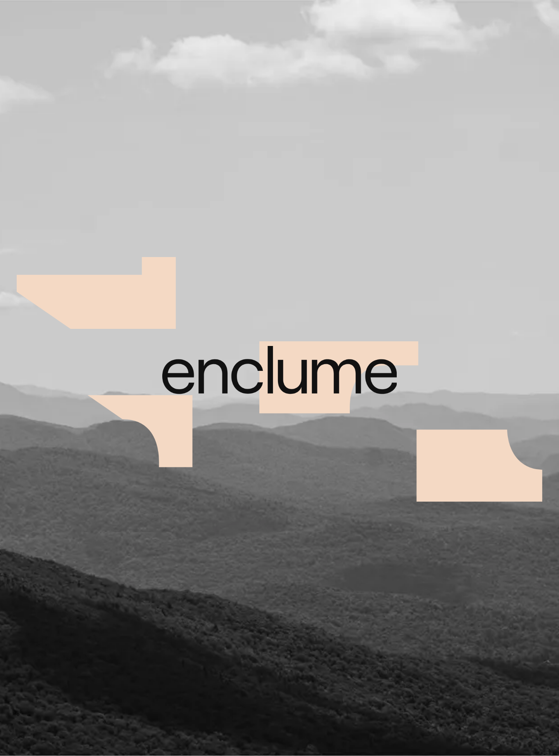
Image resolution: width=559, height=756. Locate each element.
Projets (356, 18)
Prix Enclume (472, 18)
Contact (532, 18)
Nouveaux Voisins (40, 500)
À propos (410, 18)
